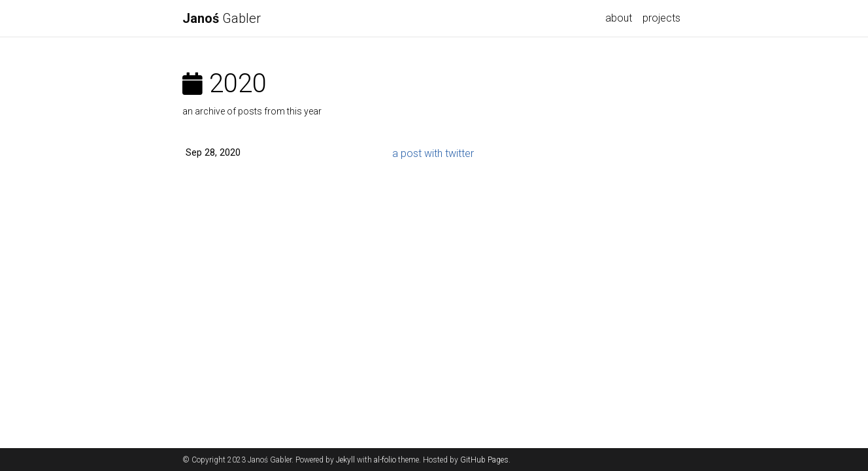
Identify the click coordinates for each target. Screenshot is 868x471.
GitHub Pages (484, 460)
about (619, 18)
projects (661, 18)
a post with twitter (433, 153)
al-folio (385, 460)
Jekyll (345, 460)
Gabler (222, 18)
